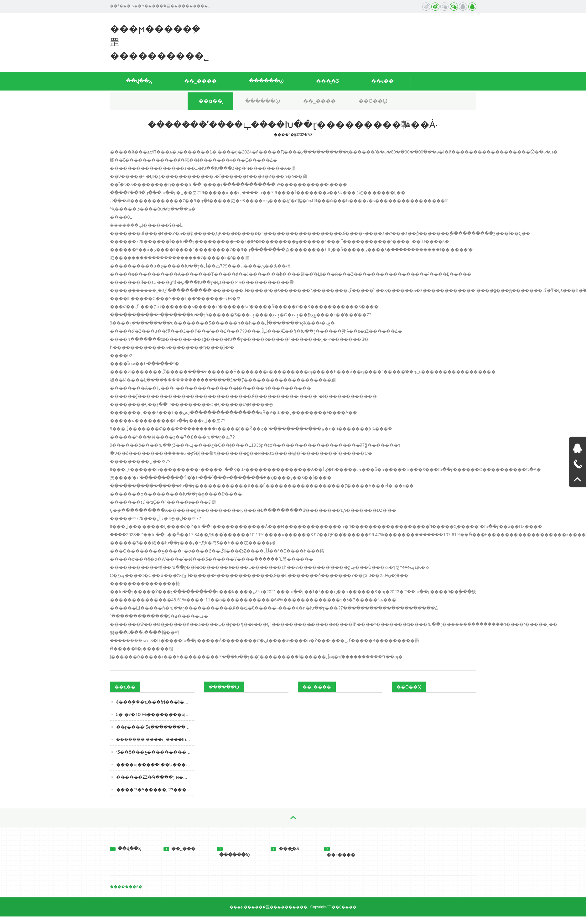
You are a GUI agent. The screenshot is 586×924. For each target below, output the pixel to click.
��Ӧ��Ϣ (373, 101)
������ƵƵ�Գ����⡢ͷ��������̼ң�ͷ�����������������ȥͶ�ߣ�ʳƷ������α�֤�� (155, 777)
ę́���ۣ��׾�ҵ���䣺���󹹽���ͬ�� (155, 702)
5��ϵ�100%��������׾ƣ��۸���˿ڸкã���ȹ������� (155, 714)
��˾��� (180, 849)
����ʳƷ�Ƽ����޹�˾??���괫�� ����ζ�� (155, 790)
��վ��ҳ (139, 81)
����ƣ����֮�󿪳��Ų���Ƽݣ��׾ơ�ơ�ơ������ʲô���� (155, 765)
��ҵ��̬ (210, 101)
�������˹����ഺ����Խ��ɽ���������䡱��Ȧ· (155, 740)
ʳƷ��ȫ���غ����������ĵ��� (155, 752)
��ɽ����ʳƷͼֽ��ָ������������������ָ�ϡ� (155, 727)
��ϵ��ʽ (383, 81)
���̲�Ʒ (327, 81)
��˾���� (200, 81)
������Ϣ (266, 81)
